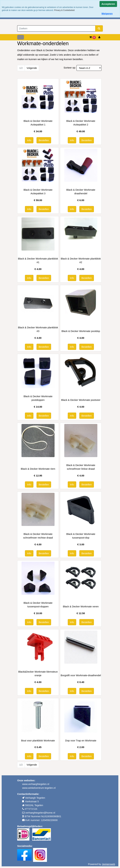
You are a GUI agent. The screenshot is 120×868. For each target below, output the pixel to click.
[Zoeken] (56, 29)
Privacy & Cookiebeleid (64, 10)
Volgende (32, 68)
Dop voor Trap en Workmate (81, 740)
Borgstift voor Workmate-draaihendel (81, 675)
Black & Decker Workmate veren (81, 606)
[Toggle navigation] (21, 37)
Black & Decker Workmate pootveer (81, 400)
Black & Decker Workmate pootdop (81, 331)
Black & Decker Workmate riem (38, 469)
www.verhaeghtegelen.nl (36, 784)
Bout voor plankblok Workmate (38, 740)
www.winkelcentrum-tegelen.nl (39, 788)
